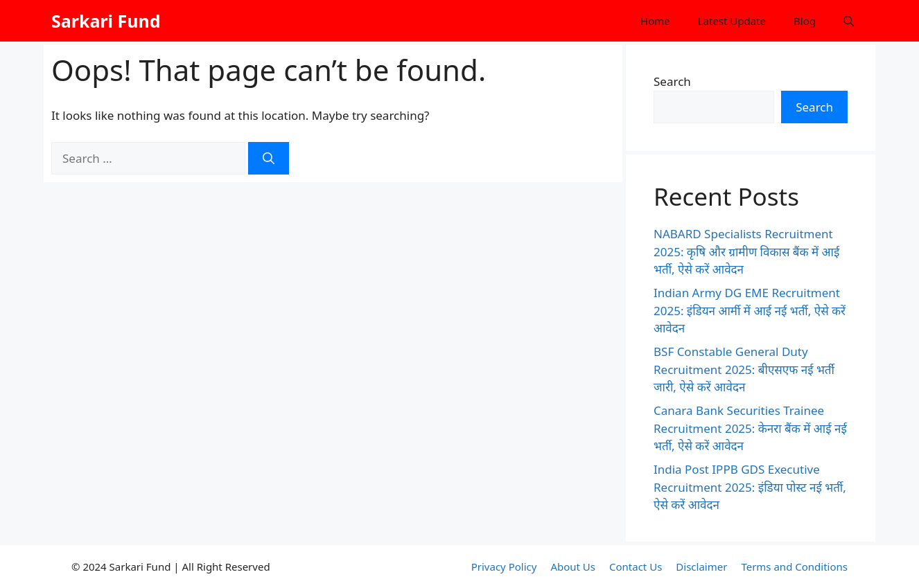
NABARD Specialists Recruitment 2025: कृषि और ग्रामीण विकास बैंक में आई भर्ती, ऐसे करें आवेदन (746, 251)
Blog (805, 21)
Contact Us (636, 567)
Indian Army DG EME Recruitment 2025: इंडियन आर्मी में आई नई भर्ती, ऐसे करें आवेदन (750, 310)
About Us (573, 567)
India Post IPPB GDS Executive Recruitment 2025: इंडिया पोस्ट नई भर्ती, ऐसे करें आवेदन (750, 487)
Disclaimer (701, 567)
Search (672, 81)
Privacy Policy (504, 567)
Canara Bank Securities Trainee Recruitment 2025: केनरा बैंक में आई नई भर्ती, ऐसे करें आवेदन (750, 428)
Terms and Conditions (794, 567)
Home (655, 21)
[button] (849, 21)
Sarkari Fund (106, 21)
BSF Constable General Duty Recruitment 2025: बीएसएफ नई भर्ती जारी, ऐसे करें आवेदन (744, 369)
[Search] (269, 159)
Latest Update (732, 21)
